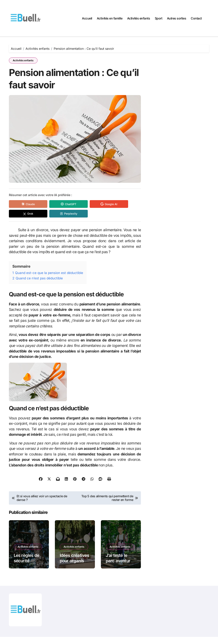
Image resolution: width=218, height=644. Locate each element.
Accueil (87, 18)
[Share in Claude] (26, 204)
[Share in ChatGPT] (63, 204)
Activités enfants (139, 18)
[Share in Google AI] (100, 204)
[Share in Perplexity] (63, 214)
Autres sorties (177, 18)
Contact (196, 18)
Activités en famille (110, 18)
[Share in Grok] (26, 214)
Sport (159, 18)
